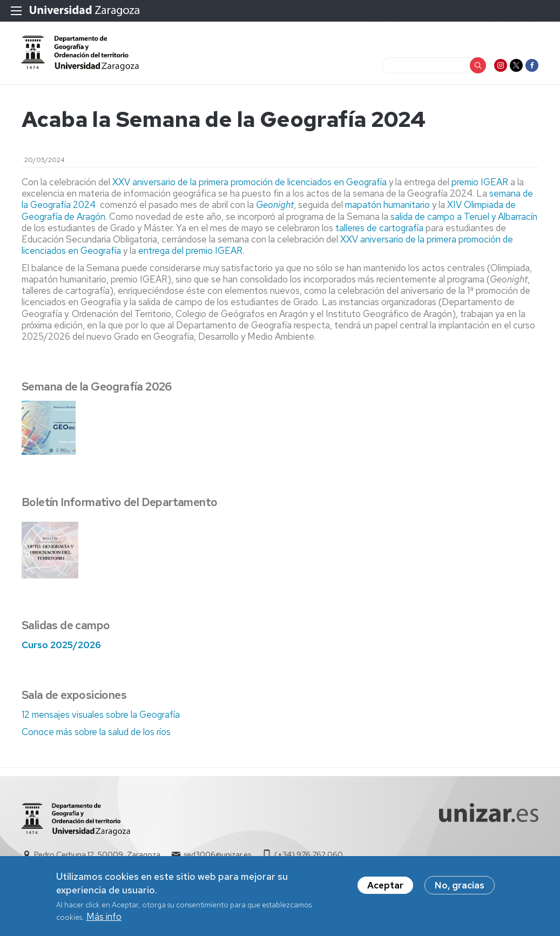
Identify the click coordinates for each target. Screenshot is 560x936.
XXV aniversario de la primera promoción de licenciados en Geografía (249, 182)
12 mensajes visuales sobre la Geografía (101, 715)
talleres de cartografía (379, 228)
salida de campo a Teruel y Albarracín (464, 217)
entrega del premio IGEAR (190, 251)
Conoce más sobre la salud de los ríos (96, 732)
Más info (104, 920)
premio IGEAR (480, 182)
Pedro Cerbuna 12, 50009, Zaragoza (97, 854)
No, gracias (460, 889)
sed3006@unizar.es (217, 854)
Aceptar (385, 889)
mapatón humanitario (387, 205)
